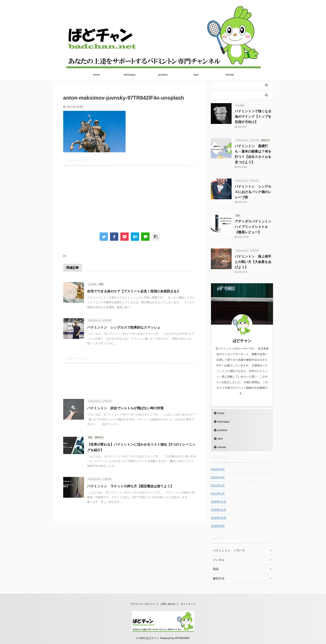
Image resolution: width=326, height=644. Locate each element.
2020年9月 (218, 526)
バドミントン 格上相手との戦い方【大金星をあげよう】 (253, 262)
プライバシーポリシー (143, 604)
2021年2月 (218, 485)
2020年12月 (219, 502)
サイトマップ (188, 604)
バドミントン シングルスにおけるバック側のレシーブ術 (253, 192)
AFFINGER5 (182, 638)
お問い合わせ (168, 604)
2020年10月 (219, 518)
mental (229, 75)
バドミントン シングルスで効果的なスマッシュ (124, 327)
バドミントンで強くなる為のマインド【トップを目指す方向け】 (253, 117)
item (196, 75)
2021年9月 (218, 469)
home (96, 75)
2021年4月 (218, 477)
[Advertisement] (130, 196)
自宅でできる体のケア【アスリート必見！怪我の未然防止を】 (134, 291)
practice (163, 75)
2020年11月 (219, 510)
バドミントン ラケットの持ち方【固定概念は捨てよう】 (130, 486)
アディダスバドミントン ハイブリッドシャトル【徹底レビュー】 (255, 227)
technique (130, 75)
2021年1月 (218, 494)
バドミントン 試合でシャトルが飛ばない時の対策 (125, 408)
